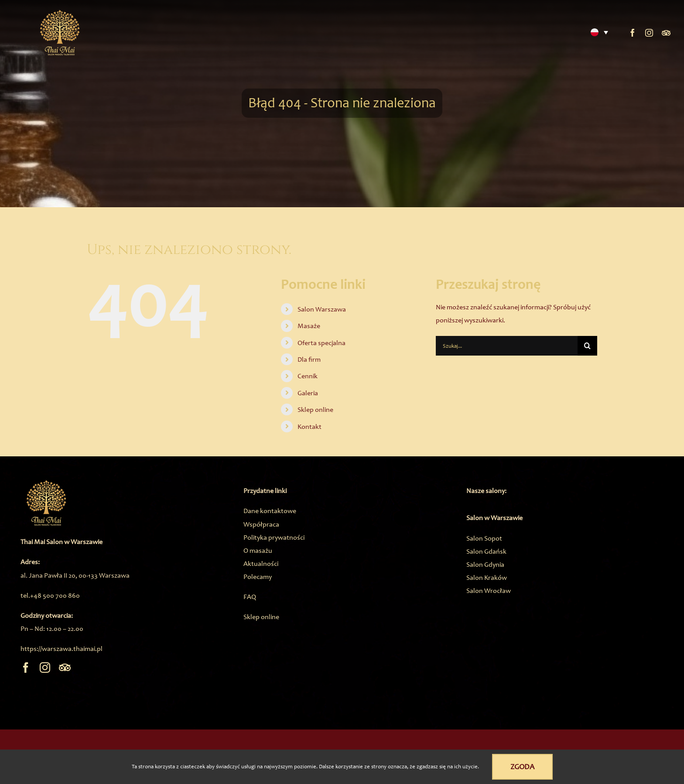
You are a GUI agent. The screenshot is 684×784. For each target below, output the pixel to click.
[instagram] (649, 33)
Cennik (308, 376)
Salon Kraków (487, 577)
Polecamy (258, 577)
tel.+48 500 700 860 (50, 595)
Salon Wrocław (489, 591)
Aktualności (261, 563)
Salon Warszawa (322, 309)
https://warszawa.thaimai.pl (62, 649)
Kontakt (310, 426)
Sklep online (315, 409)
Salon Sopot (484, 538)
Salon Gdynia (485, 564)
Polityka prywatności (274, 537)
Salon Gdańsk (486, 551)
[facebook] (633, 33)
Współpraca (261, 524)
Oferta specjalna (321, 343)
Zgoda (522, 767)
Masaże (309, 326)
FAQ (250, 597)
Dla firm (309, 359)
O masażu (258, 550)
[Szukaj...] (507, 346)
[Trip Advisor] (666, 33)
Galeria (308, 393)
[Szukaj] (587, 346)
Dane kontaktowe (270, 511)
